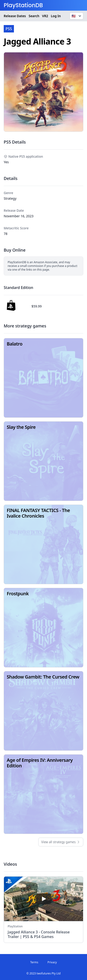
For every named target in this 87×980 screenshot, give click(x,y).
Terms (34, 962)
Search (34, 16)
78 (6, 234)
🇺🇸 (77, 16)
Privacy (52, 962)
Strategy (10, 198)
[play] (44, 899)
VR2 (45, 16)
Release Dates (15, 16)
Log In (56, 16)
